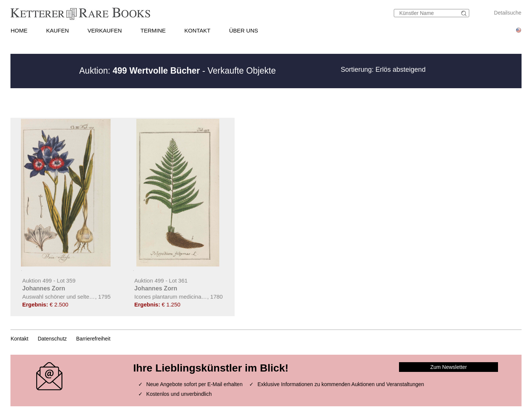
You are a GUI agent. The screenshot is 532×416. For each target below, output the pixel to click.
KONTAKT (198, 30)
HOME (19, 30)
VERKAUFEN (105, 30)
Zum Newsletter (449, 367)
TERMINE (153, 30)
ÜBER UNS (244, 30)
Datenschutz (52, 339)
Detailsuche (508, 13)
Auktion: (140, 71)
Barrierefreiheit (93, 339)
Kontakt (19, 339)
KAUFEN (57, 30)
